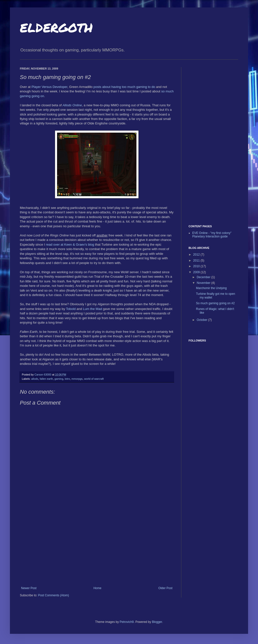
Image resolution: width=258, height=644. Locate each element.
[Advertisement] (97, 549)
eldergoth (56, 26)
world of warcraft (94, 379)
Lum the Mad (92, 309)
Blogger (157, 622)
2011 (197, 261)
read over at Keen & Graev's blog (70, 245)
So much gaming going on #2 (215, 303)
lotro (67, 379)
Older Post (165, 588)
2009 (197, 272)
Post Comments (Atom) (53, 595)
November (204, 283)
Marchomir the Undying (211, 288)
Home (97, 588)
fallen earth (46, 379)
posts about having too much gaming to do (124, 87)
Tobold (71, 309)
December (204, 277)
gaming (59, 379)
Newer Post (29, 588)
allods (35, 379)
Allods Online (72, 105)
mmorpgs (77, 379)
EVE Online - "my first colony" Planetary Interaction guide (212, 235)
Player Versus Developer (49, 87)
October (202, 320)
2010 (197, 266)
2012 (197, 255)
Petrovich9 (127, 622)
